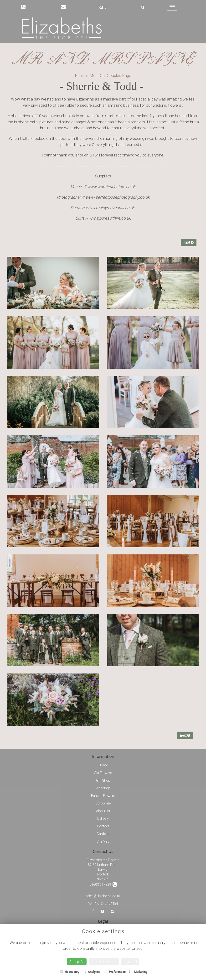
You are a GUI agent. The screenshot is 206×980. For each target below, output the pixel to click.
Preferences (115, 972)
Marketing (138, 972)
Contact (103, 826)
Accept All (77, 962)
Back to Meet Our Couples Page (103, 75)
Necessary (70, 972)
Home (103, 765)
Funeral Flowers (103, 796)
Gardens (103, 834)
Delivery (103, 819)
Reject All (130, 962)
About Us (103, 811)
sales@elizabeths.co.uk (103, 896)
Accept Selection (104, 962)
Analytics (92, 972)
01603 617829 (103, 884)
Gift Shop (103, 780)
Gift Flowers (103, 773)
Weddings (103, 788)
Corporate (103, 803)
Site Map (103, 841)
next (189, 242)
